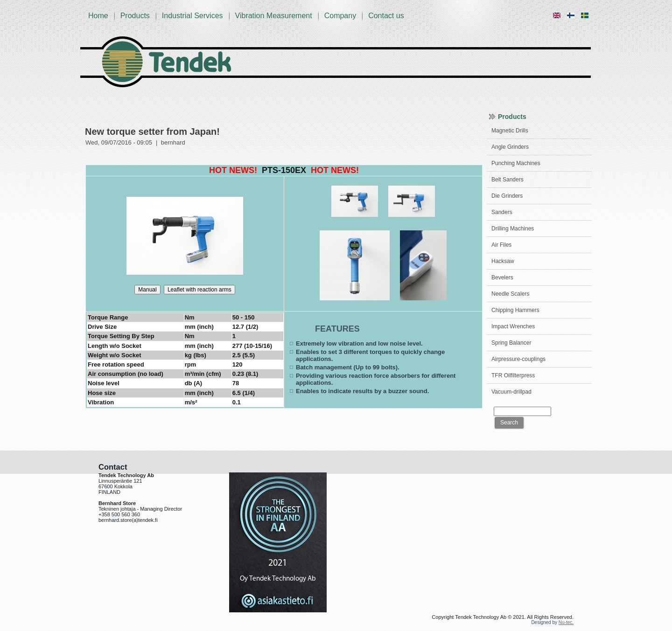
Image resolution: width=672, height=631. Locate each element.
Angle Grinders (510, 147)
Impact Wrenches (513, 326)
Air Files (501, 245)
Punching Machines (516, 163)
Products (135, 16)
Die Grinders (507, 196)
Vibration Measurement (274, 16)
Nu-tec (565, 622)
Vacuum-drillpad (511, 392)
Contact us (386, 16)
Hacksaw (503, 261)
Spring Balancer (511, 343)
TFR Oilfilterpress (513, 375)
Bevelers (502, 277)
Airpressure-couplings (518, 359)
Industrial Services (192, 16)
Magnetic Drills (510, 131)
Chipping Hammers (515, 310)
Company (340, 16)
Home (98, 16)
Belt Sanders (507, 180)
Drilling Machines (513, 229)
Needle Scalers (510, 294)
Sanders (502, 212)
